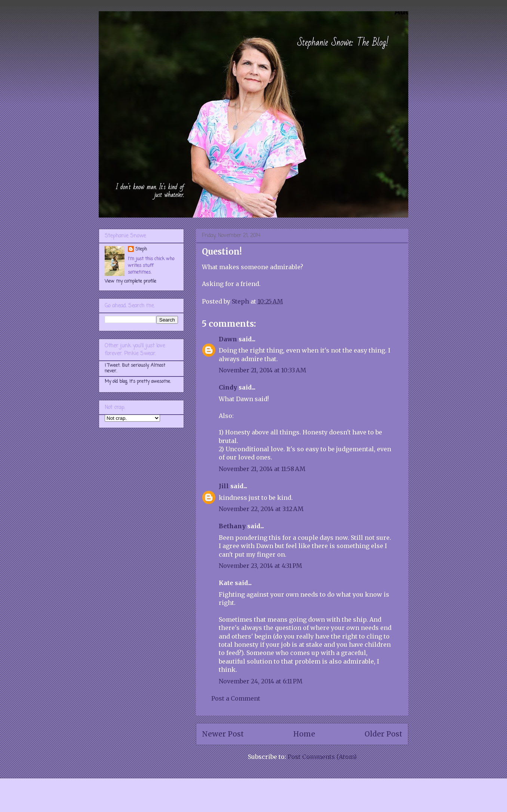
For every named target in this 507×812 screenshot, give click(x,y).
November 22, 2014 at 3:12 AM (261, 509)
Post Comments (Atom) (322, 757)
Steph (141, 249)
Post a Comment (236, 698)
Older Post (383, 734)
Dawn (228, 339)
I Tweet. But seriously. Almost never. (135, 368)
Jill (224, 486)
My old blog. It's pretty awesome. (138, 382)
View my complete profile (130, 282)
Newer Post (223, 734)
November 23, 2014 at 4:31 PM (260, 566)
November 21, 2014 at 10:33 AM (262, 370)
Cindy (228, 387)
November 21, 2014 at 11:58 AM (262, 469)
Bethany (232, 526)
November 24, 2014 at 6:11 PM (261, 681)
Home (304, 734)
